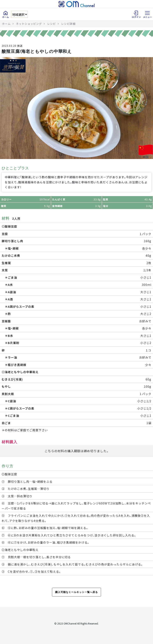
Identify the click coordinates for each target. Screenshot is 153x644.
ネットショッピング (29, 24)
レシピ (51, 24)
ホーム (6, 24)
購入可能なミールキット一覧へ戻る (76, 592)
